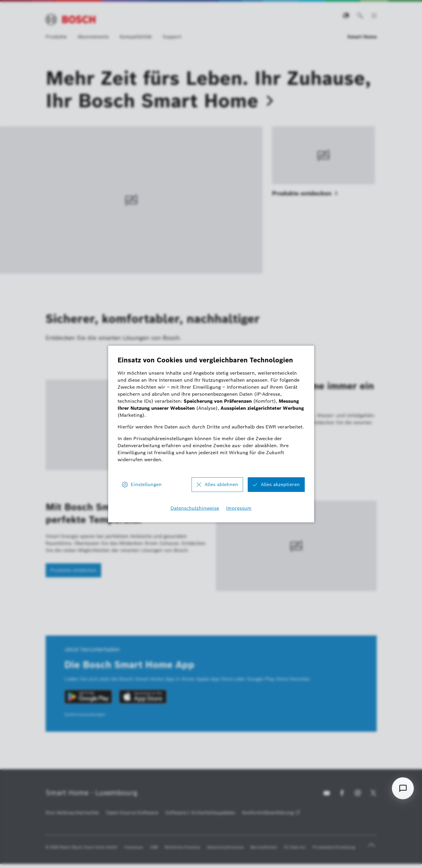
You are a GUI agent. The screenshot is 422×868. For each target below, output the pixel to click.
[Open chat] (403, 788)
